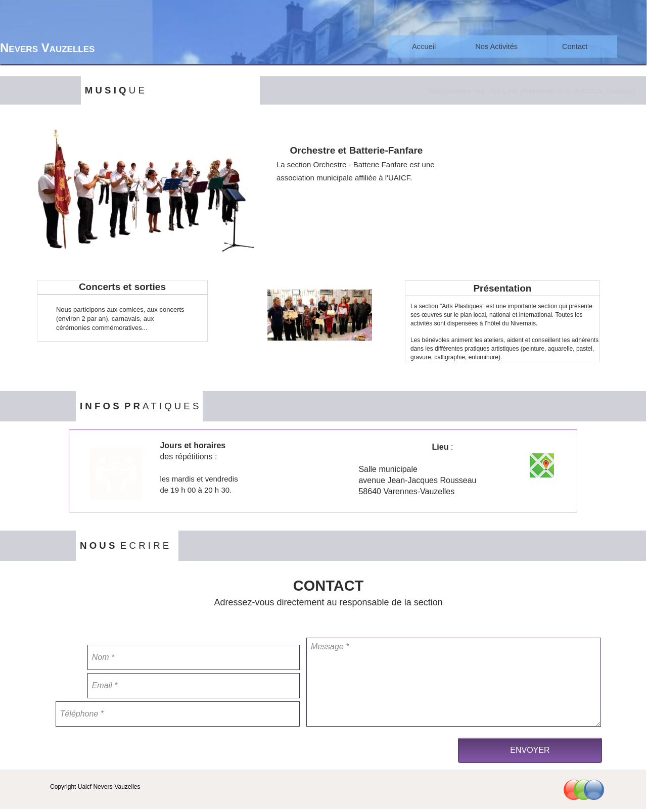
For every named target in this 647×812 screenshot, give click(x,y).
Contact (575, 46)
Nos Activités (496, 46)
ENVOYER (530, 750)
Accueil (424, 46)
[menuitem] (424, 46)
